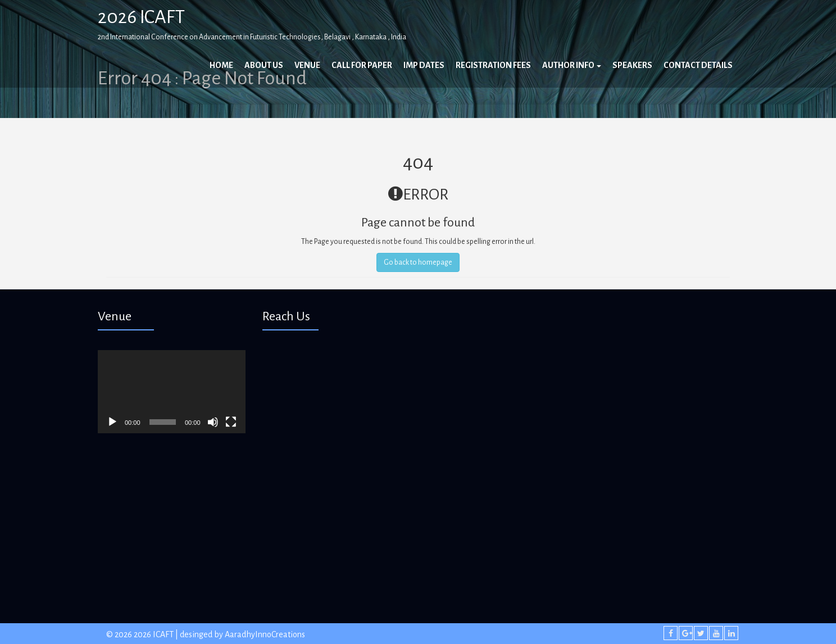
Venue (307, 65)
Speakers (632, 65)
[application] (172, 392)
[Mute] (213, 422)
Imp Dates (424, 65)
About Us (264, 65)
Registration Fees (493, 65)
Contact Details (698, 65)
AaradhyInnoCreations (265, 634)
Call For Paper (362, 65)
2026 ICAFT (141, 17)
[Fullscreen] (231, 422)
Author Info (572, 65)
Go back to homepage (418, 262)
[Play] (112, 422)
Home (221, 65)
